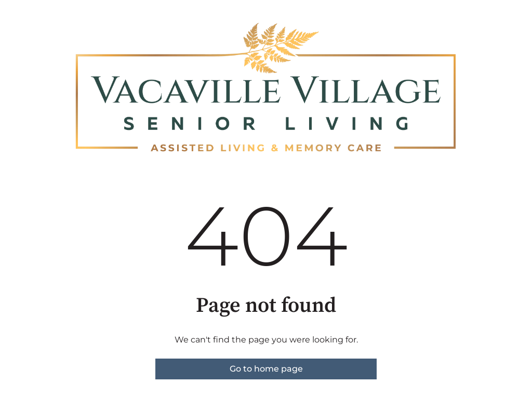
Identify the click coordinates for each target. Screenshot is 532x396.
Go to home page (266, 369)
